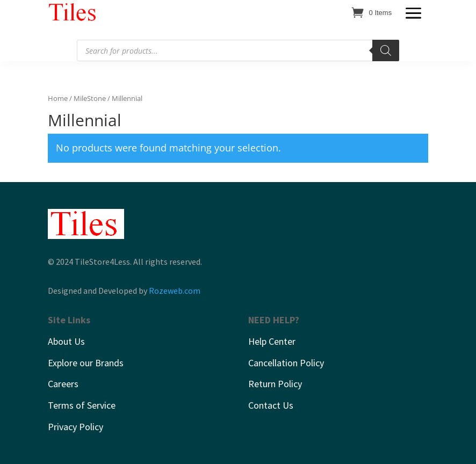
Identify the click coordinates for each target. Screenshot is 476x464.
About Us (66, 341)
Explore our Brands (86, 363)
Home (58, 98)
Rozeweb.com (175, 291)
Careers (63, 384)
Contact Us (271, 405)
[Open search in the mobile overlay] (238, 50)
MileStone (90, 98)
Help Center (272, 341)
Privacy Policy (75, 427)
